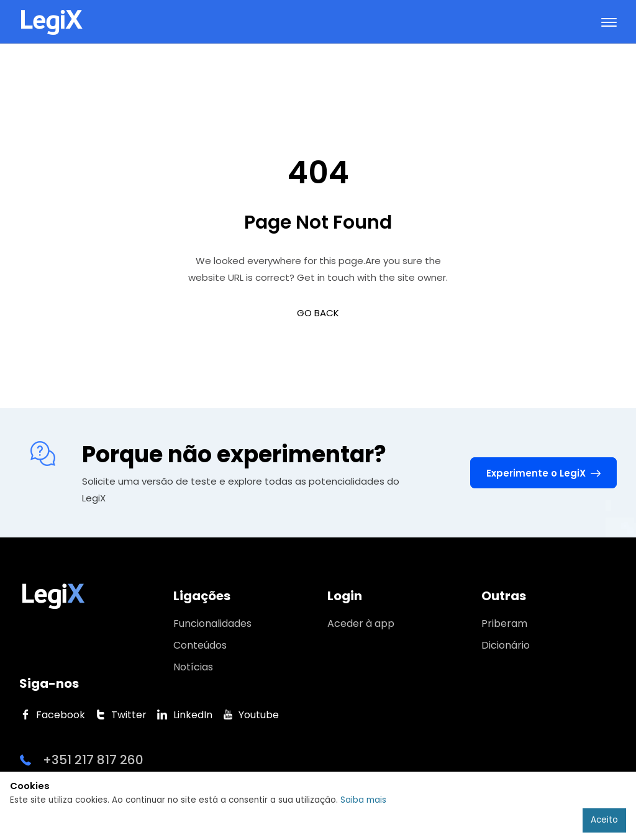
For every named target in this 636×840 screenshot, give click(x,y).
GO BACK (318, 313)
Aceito (604, 820)
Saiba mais (363, 800)
